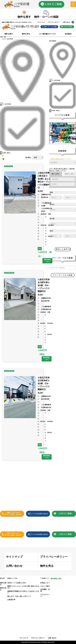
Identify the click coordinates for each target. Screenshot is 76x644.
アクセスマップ (45, 595)
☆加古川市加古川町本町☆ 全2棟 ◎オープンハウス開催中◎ (45, 383)
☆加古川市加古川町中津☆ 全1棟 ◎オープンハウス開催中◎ (45, 285)
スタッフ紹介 (45, 586)
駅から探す (56, 174)
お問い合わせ (66, 22)
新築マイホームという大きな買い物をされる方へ (23, 587)
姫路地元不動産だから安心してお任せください (23, 592)
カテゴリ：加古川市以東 (7, 39)
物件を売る (26, 34)
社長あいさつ (45, 583)
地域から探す (70, 174)
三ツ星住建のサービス (47, 34)
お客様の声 (11, 600)
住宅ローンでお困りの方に (17, 583)
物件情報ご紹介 (56, 579)
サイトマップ (41, 22)
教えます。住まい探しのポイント (19, 596)
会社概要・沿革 (45, 590)
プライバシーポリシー (54, 22)
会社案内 (68, 34)
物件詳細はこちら (47, 260)
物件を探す (9, 34)
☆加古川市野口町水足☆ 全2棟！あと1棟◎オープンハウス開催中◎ (44, 180)
